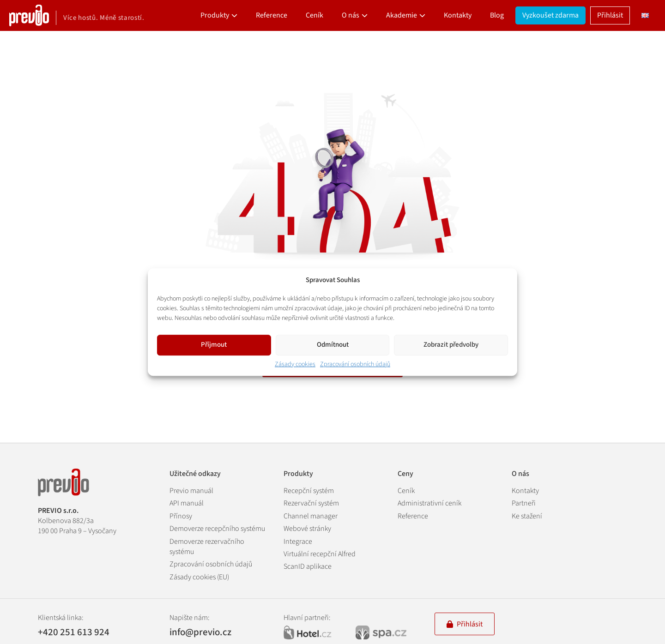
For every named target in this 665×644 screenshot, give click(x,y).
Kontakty (458, 15)
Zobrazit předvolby (451, 345)
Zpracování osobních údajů (355, 364)
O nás (351, 15)
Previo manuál (191, 491)
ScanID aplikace (308, 566)
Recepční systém (309, 491)
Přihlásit (610, 15)
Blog (497, 15)
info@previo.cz (200, 632)
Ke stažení (527, 516)
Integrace (298, 542)
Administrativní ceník (429, 503)
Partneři (524, 503)
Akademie (402, 15)
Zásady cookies (295, 364)
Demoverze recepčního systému (217, 529)
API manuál (187, 503)
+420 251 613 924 (74, 632)
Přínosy (181, 516)
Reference (272, 15)
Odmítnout (333, 345)
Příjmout (214, 345)
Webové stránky (307, 529)
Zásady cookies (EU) (199, 577)
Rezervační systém (311, 503)
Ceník (314, 15)
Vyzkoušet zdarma (550, 15)
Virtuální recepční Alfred (320, 554)
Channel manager (311, 516)
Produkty (215, 15)
